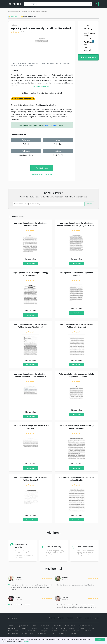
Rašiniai (26, 144)
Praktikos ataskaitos (30, 631)
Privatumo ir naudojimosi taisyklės (88, 618)
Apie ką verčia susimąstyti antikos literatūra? (33, 12)
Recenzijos (44, 628)
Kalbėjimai (76, 631)
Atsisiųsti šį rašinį (88, 58)
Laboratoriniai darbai (85, 626)
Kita (10, 631)
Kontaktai (70, 618)
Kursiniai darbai (70, 626)
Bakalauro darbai (27, 633)
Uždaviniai (81, 628)
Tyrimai (71, 628)
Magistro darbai (13, 633)
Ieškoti (89, 204)
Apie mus (52, 618)
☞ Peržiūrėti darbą (50, 125)
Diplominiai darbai (23, 626)
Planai (52, 633)
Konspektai (57, 626)
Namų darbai (12, 628)
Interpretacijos (45, 626)
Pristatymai (44, 631)
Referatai (92, 628)
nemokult (15, 4)
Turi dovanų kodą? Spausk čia (42, 174)
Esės (35, 626)
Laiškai (17, 631)
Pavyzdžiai (24, 628)
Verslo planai (87, 631)
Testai (63, 628)
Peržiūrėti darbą (42, 168)
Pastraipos (55, 631)
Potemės (65, 631)
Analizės (11, 626)
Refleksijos (62, 633)
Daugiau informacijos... (42, 87)
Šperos (54, 628)
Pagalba (61, 618)
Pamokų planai (42, 633)
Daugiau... (26, 641)
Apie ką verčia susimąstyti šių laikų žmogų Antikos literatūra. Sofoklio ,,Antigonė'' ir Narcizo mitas (76, 226)
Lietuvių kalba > (13, 12)
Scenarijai (73, 633)
